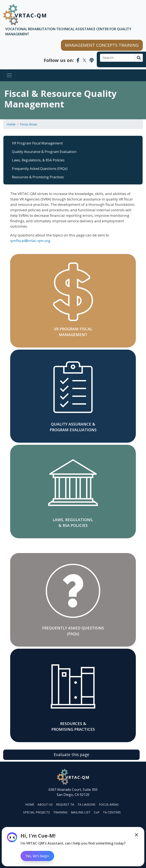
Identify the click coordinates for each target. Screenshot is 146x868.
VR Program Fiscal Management (37, 143)
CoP (97, 812)
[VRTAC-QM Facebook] (78, 60)
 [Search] (139, 58)
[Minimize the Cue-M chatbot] (136, 835)
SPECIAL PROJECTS (36, 812)
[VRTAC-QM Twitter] (84, 60)
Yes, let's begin (37, 856)
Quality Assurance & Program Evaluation (44, 152)
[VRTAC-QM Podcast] (92, 60)
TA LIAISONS (86, 804)
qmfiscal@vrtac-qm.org (30, 241)
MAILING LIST (81, 812)
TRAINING (60, 812)
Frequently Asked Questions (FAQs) (40, 169)
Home (11, 124)
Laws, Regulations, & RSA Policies (38, 160)
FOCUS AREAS (109, 804)
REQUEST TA (65, 804)
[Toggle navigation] (9, 75)
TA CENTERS (112, 812)
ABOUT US (45, 804)
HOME (30, 804)
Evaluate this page (72, 755)
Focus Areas (29, 124)
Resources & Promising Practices (38, 177)
